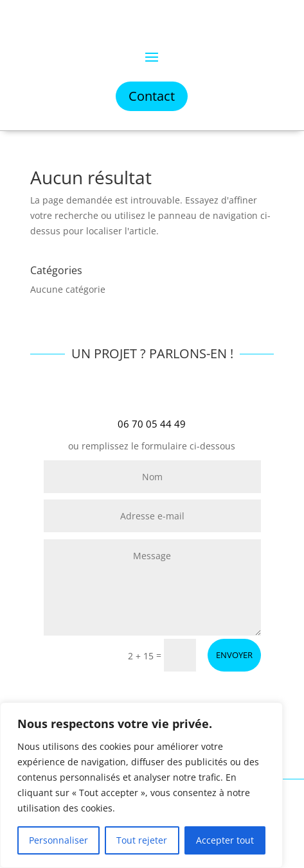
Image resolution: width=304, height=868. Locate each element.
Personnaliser (58, 840)
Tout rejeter (142, 840)
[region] (141, 785)
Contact (152, 96)
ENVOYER (234, 655)
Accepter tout (225, 840)
